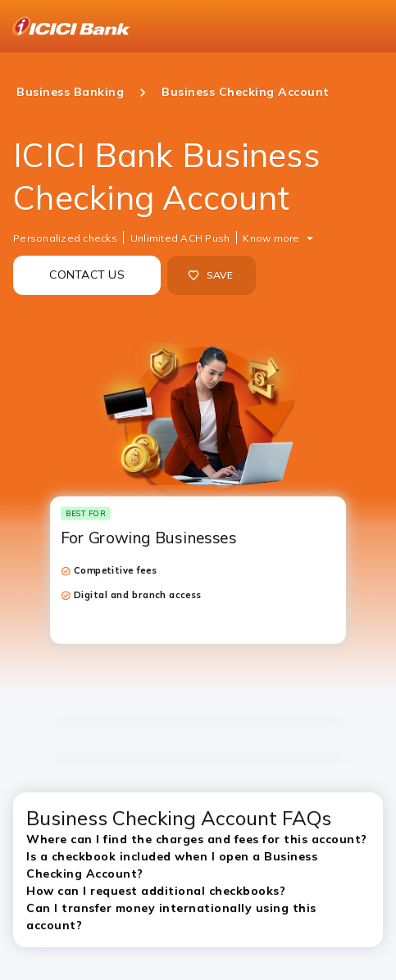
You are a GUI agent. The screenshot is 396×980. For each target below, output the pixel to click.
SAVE (210, 275)
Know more (271, 238)
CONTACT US (87, 274)
